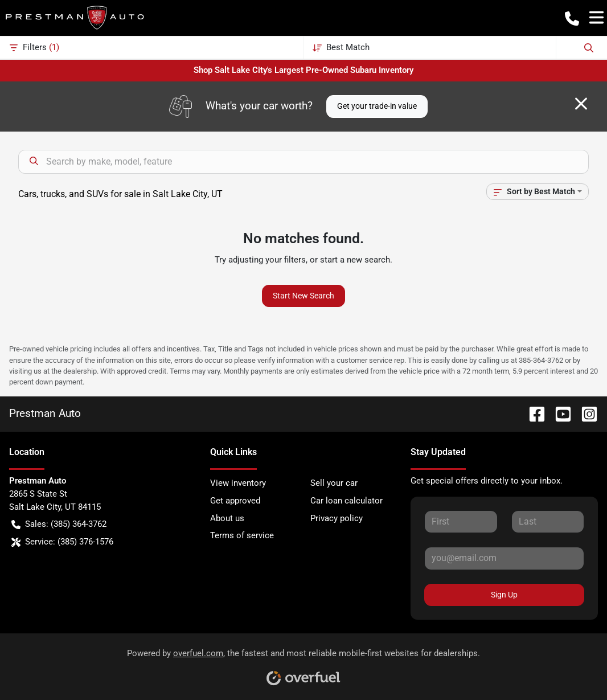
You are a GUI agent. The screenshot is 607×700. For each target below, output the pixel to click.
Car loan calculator (346, 501)
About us (227, 518)
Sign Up (504, 595)
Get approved (235, 501)
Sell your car (334, 483)
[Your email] (504, 558)
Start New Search (303, 296)
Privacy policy (337, 518)
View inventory (238, 483)
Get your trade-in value (377, 106)
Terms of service (242, 535)
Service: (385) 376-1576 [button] (62, 542)
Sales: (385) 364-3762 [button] (59, 524)
